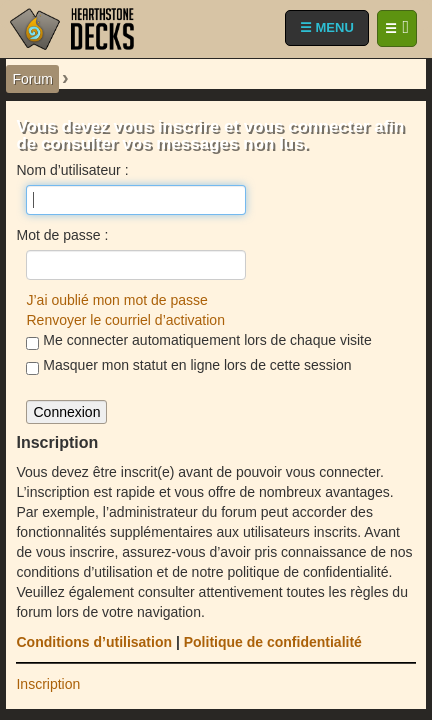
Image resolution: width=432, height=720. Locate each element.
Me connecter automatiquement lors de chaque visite (198, 341)
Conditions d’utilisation (94, 642)
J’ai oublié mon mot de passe (116, 300)
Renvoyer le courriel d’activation (125, 320)
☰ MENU (327, 27)
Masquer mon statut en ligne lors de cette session (188, 366)
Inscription (48, 684)
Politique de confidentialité (273, 642)
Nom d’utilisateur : (72, 170)
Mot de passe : (62, 235)
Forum (32, 79)
